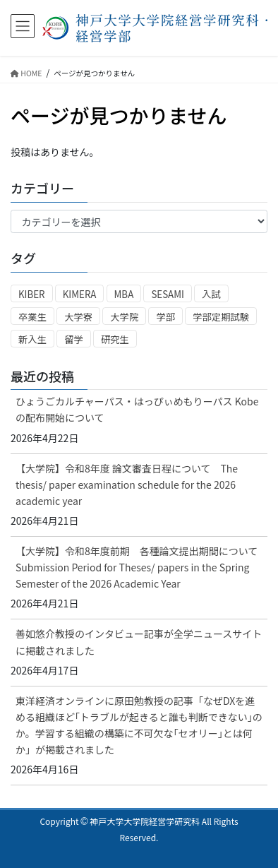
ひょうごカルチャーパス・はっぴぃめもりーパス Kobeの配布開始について (137, 409)
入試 (211, 294)
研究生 (115, 339)
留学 (74, 339)
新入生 (32, 339)
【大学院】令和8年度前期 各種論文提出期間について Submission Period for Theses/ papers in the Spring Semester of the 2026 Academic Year (141, 567)
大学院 (124, 317)
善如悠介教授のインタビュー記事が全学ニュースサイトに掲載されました (139, 642)
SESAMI (168, 294)
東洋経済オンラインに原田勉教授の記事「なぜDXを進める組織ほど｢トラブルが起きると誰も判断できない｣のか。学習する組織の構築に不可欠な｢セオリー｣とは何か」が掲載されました (139, 725)
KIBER (32, 294)
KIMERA (80, 294)
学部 (165, 317)
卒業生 (32, 317)
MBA (124, 294)
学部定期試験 (221, 317)
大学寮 (78, 317)
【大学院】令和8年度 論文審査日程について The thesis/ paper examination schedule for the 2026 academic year (127, 484)
